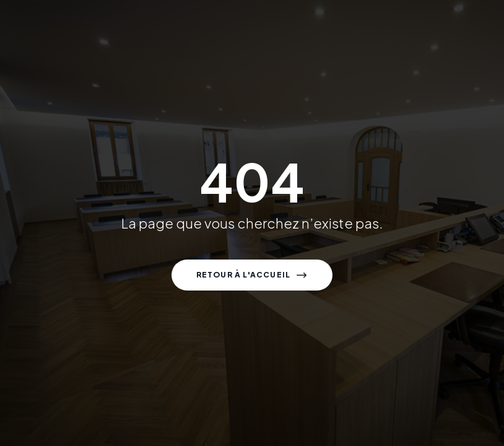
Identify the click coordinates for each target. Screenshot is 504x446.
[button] (252, 275)
